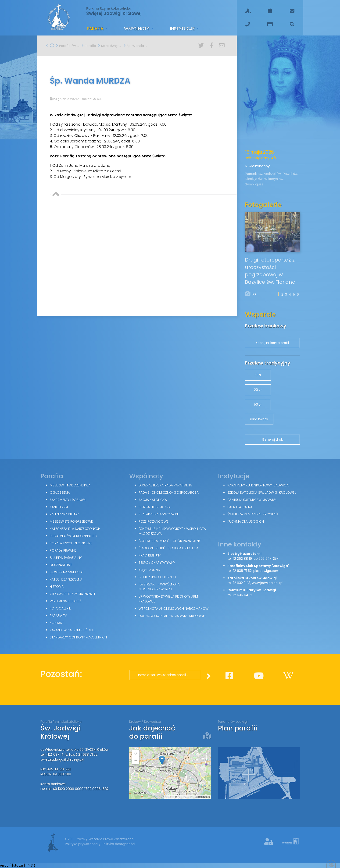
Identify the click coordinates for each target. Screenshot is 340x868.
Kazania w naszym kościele (73, 630)
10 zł (258, 375)
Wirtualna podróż (65, 601)
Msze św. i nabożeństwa (70, 485)
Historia (57, 587)
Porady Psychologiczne (71, 543)
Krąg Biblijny (150, 555)
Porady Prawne (63, 550)
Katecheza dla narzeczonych (75, 529)
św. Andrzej (267, 174)
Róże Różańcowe (153, 521)
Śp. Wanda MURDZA (135, 46)
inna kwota (259, 419)
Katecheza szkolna (66, 579)
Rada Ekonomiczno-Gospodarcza (169, 492)
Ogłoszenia (60, 492)
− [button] (135, 761)
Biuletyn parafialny (66, 558)
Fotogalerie (60, 608)
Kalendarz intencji (65, 514)
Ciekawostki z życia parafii (72, 594)
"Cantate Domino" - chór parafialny (170, 541)
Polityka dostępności (118, 844)
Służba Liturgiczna (155, 507)
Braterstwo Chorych (157, 577)
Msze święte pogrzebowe (110, 46)
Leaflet (169, 797)
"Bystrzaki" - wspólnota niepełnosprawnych (159, 587)
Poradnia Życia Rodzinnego (73, 536)
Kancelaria (59, 507)
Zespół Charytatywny (157, 563)
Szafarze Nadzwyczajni (159, 514)
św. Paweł (285, 174)
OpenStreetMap (186, 797)
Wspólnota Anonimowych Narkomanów (174, 609)
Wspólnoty (137, 29)
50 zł (258, 404)
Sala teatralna (240, 507)
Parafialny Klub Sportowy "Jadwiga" (259, 485)
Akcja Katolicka (153, 500)
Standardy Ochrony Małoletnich (78, 637)
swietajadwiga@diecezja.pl (62, 759)
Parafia (96, 29)
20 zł (258, 390)
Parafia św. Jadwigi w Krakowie (68, 46)
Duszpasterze (61, 565)
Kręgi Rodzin (149, 570)
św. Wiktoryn (268, 179)
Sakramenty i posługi (68, 500)
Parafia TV (58, 616)
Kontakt (57, 623)
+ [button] (135, 754)
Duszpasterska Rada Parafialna (165, 485)
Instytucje (183, 29)
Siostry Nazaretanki (66, 572)
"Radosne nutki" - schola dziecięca (168, 548)
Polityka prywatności (82, 844)
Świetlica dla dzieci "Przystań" (253, 514)
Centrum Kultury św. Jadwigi (252, 500)
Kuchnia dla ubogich (246, 521)
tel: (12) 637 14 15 (54, 755)
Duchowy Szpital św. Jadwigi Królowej (172, 616)
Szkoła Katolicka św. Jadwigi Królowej (262, 492)
